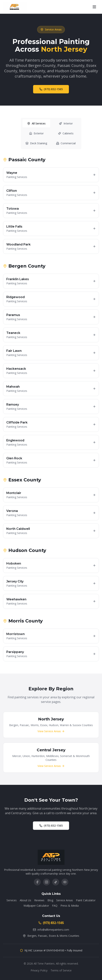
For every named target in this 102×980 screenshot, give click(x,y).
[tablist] (51, 134)
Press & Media (70, 906)
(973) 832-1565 (51, 89)
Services (12, 900)
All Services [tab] (36, 124)
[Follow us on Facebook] (37, 882)
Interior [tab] (66, 124)
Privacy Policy (39, 970)
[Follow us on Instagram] (47, 882)
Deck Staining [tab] (36, 144)
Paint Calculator (86, 900)
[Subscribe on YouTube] (65, 882)
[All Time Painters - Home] (15, 7)
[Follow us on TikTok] (56, 882)
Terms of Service (61, 970)
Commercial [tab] (66, 144)
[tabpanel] (51, 409)
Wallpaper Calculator (36, 906)
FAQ (55, 906)
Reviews (39, 900)
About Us (25, 900)
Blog (50, 900)
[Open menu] (94, 7)
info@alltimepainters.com (51, 930)
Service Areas (65, 900)
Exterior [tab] (36, 134)
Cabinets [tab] (66, 134)
